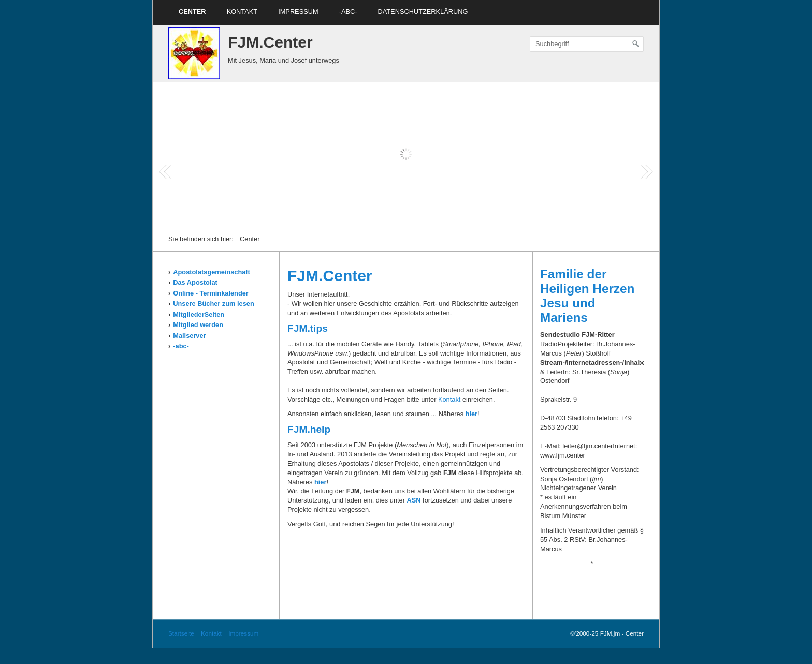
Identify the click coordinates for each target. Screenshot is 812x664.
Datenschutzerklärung (423, 12)
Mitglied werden (198, 325)
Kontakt (242, 12)
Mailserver (189, 336)
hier (472, 414)
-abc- (181, 346)
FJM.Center (270, 42)
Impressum (298, 12)
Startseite (181, 633)
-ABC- (348, 12)
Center (192, 12)
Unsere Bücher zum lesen (213, 304)
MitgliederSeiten (199, 314)
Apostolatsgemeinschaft (212, 272)
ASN (414, 500)
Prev (165, 172)
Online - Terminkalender (211, 293)
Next (647, 172)
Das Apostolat (195, 282)
